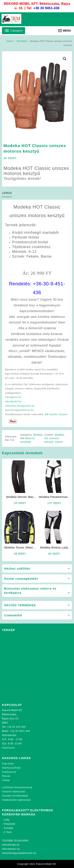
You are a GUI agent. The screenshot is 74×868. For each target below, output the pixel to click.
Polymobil (9, 824)
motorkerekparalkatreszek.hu (19, 853)
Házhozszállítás (11, 768)
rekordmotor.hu (13, 397)
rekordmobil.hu (13, 401)
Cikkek (6, 780)
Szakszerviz (9, 772)
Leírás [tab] (7, 193)
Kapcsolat (8, 764)
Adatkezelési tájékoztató (16, 800)
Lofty (7, 820)
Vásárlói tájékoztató (14, 792)
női (46, 438)
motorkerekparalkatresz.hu (19, 410)
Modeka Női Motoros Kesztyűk (31, 438)
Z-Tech (8, 832)
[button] (65, 59)
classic (59, 442)
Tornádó (8, 828)
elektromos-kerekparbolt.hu (20, 406)
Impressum (8, 748)
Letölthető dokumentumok (17, 787)
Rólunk (6, 776)
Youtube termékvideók (15, 796)
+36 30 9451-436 (46, 8)
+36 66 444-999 (16, 727)
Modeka (59, 435)
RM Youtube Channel (56, 414)
